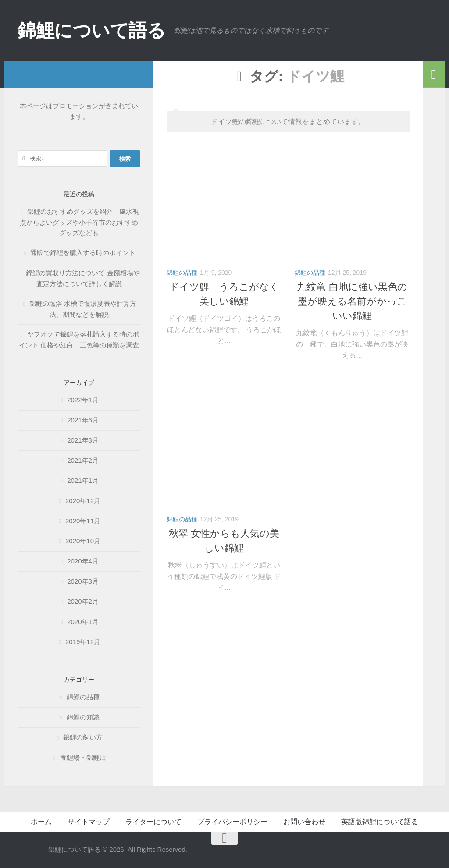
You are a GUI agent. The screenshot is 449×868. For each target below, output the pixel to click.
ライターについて (153, 822)
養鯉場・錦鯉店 (83, 757)
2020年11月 (83, 521)
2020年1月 (83, 622)
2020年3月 (83, 581)
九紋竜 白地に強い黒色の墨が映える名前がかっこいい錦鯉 (352, 301)
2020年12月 (83, 501)
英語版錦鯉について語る (380, 822)
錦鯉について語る (91, 30)
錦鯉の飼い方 (83, 737)
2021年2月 (83, 460)
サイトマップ (89, 822)
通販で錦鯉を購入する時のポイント (86, 253)
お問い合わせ (304, 822)
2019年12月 (83, 642)
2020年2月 (83, 601)
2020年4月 (83, 561)
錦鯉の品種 (182, 273)
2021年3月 (83, 440)
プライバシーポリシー (232, 822)
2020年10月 (83, 541)
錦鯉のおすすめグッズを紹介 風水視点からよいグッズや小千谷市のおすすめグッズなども (79, 222)
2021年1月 (83, 480)
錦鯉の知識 (83, 717)
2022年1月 (83, 400)
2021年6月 (83, 420)
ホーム (41, 822)
